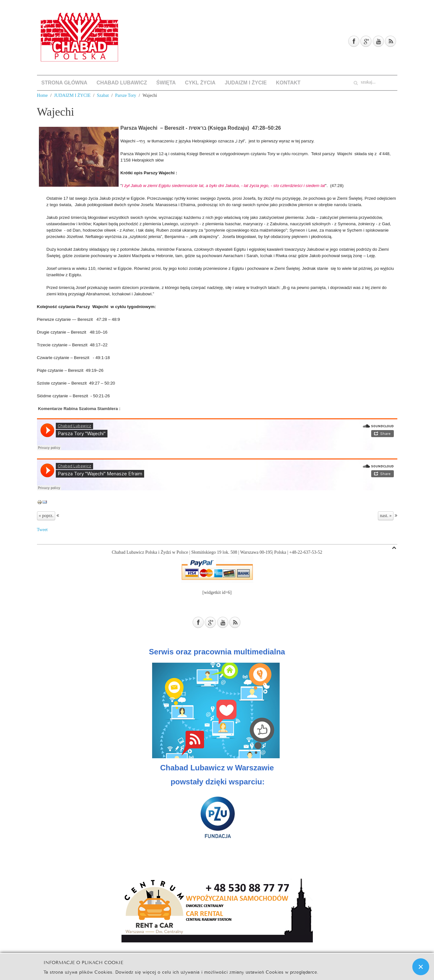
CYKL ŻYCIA (200, 83)
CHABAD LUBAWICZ (122, 83)
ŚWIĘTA (166, 83)
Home (42, 95)
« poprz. (46, 516)
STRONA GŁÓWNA (64, 83)
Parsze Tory (126, 95)
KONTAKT (288, 83)
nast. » (386, 516)
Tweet (42, 530)
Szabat (103, 95)
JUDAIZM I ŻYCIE (246, 83)
